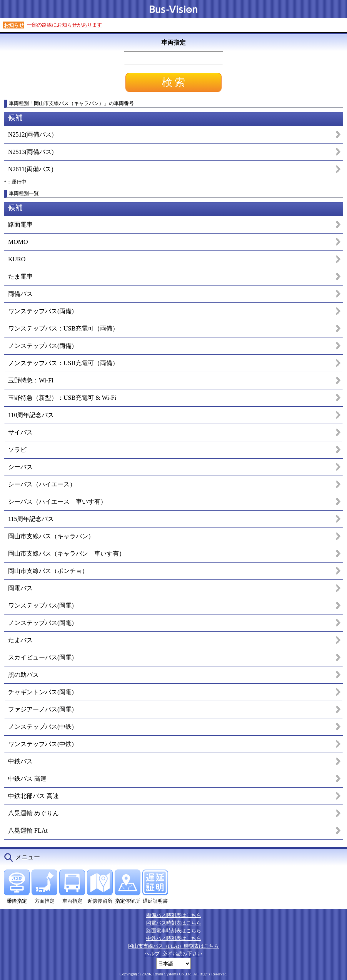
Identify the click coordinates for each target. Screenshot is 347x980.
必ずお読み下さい (182, 954)
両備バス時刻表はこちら (174, 915)
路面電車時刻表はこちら (174, 931)
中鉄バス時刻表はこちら (174, 938)
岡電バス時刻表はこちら (174, 923)
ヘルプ (152, 954)
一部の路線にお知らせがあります (64, 25)
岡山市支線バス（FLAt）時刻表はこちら (174, 946)
